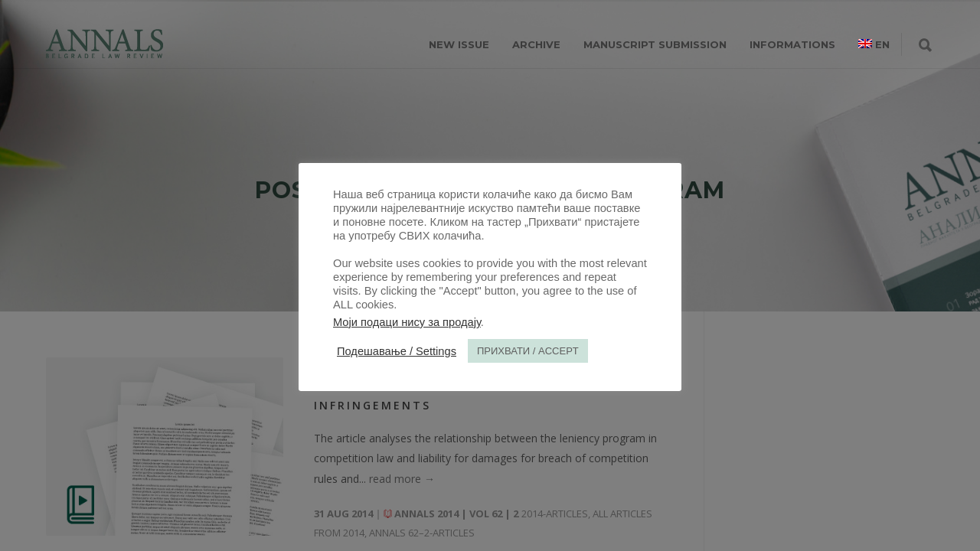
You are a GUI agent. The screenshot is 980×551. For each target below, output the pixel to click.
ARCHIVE (536, 44)
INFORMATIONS (792, 44)
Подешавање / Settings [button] (397, 351)
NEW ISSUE (459, 44)
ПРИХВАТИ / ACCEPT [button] (528, 351)
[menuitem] (874, 44)
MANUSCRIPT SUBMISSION (655, 44)
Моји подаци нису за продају (407, 322)
